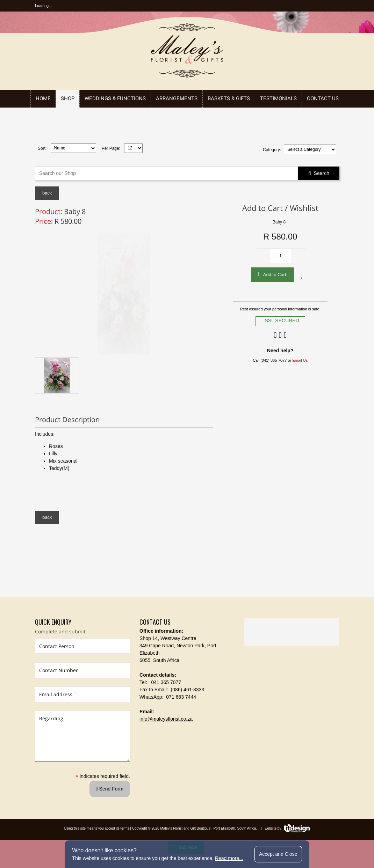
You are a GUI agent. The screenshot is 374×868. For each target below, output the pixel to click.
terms (125, 828)
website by (287, 828)
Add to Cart (272, 274)
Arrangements (177, 98)
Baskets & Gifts (229, 98)
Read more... (229, 858)
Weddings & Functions (115, 98)
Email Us (300, 360)
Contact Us (323, 98)
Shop (68, 98)
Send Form (110, 789)
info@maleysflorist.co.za (166, 719)
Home (43, 98)
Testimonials (278, 98)
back (47, 193)
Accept (278, 854)
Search (319, 173)
